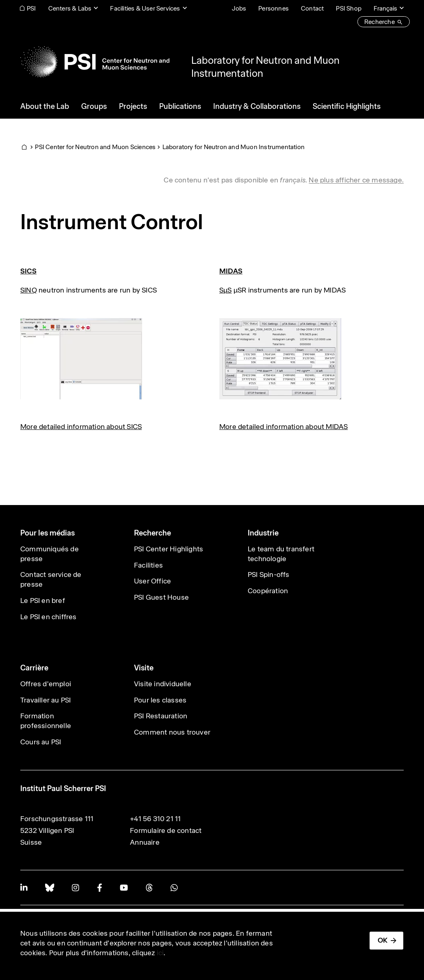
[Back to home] (95, 62)
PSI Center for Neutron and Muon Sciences (95, 147)
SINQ (29, 290)
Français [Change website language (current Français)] (385, 8)
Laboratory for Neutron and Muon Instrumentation (234, 147)
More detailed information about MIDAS (283, 427)
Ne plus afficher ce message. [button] (356, 180)
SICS (28, 271)
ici (160, 953)
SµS (226, 290)
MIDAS (231, 271)
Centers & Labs (70, 8)
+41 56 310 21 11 (155, 819)
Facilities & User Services (145, 8)
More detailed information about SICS (81, 427)
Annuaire (145, 842)
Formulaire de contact (166, 830)
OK (383, 940)
